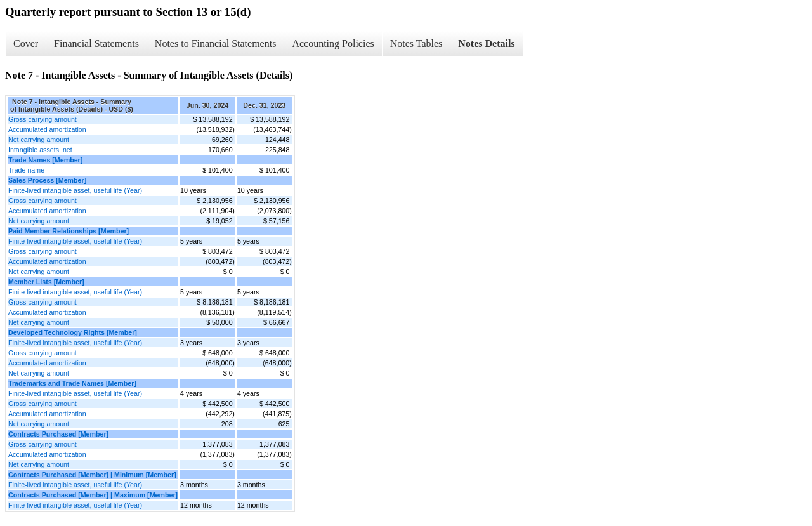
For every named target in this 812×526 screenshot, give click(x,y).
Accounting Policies (333, 43)
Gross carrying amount (43, 119)
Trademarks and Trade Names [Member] (72, 383)
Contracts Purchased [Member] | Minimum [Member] (92, 475)
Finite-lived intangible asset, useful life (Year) (75, 190)
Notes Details (486, 43)
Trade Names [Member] (45, 160)
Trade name (26, 170)
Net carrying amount (39, 140)
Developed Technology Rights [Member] (73, 332)
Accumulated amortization (47, 129)
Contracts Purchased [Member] (58, 434)
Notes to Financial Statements (216, 43)
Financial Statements (96, 43)
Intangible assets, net (40, 150)
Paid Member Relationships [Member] (69, 231)
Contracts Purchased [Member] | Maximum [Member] (93, 495)
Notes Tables (416, 43)
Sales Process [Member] (47, 180)
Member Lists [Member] (46, 282)
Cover (26, 43)
